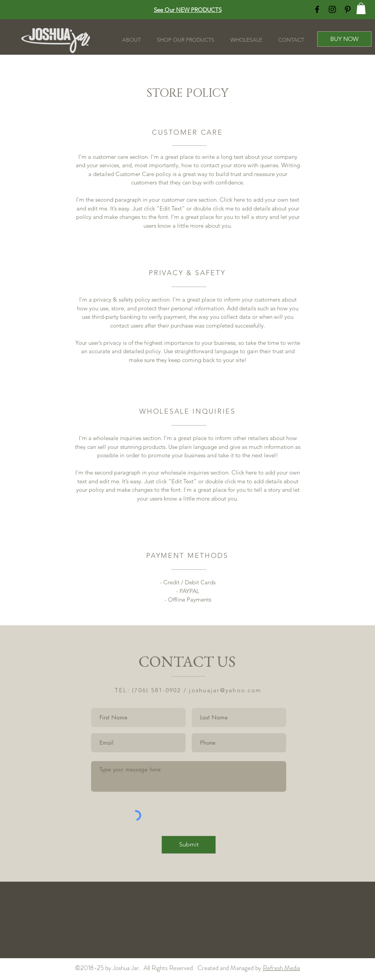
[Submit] (189, 845)
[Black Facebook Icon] (317, 9)
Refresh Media (281, 968)
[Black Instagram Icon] (332, 9)
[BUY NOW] (344, 39)
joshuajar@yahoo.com (225, 690)
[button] (361, 8)
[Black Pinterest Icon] (348, 9)
